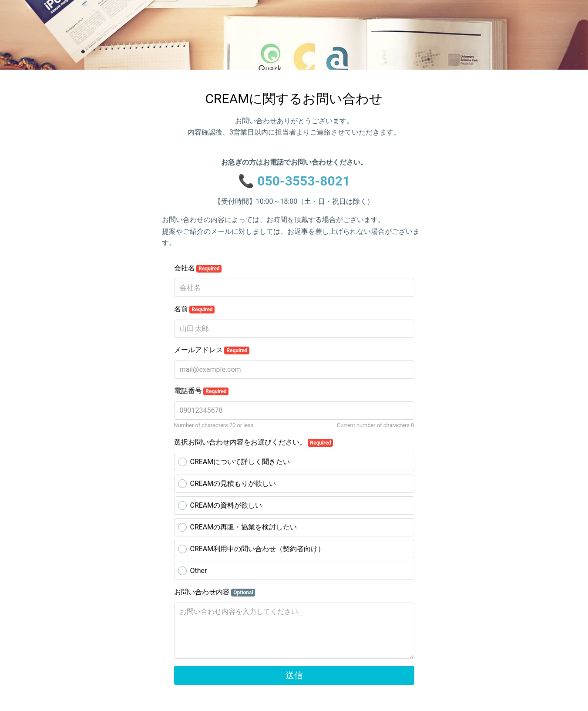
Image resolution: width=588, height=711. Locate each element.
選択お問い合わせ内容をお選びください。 (254, 442)
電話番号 (202, 391)
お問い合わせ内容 (215, 592)
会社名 (198, 268)
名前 (195, 309)
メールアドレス (212, 350)
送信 (294, 675)
